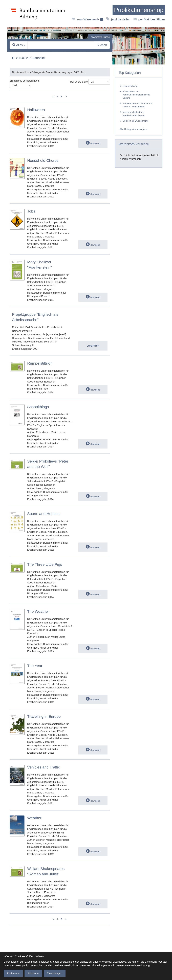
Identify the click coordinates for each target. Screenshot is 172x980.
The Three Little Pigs (45, 564)
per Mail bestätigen (149, 19)
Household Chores (43, 161)
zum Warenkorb (88, 19)
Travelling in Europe (44, 717)
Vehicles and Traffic (44, 767)
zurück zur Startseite (28, 58)
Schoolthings (38, 407)
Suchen (102, 45)
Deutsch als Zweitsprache (136, 121)
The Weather (38, 612)
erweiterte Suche (100, 37)
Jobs (31, 211)
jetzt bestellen (118, 19)
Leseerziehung (130, 86)
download (93, 143)
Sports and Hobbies (44, 514)
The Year (35, 666)
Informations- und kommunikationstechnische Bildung (136, 95)
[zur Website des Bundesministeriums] (38, 13)
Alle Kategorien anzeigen (133, 129)
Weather (34, 818)
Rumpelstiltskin (40, 363)
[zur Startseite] (139, 10)
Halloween (36, 110)
